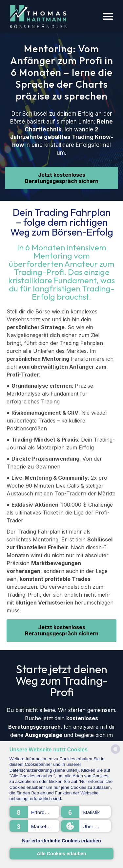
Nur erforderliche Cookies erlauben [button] (61, 841)
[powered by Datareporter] (115, 753)
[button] (34, 812)
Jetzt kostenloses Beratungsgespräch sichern (62, 178)
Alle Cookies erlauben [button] (61, 854)
